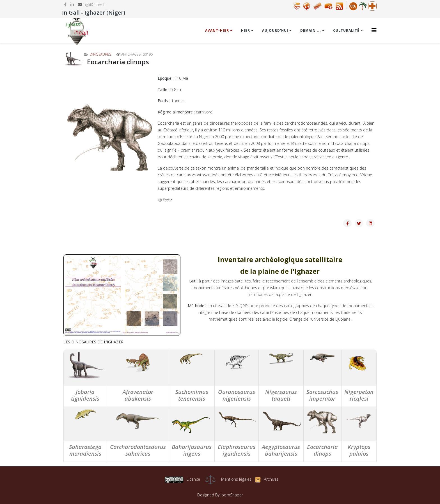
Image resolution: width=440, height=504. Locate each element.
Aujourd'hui (275, 30)
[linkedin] (72, 4)
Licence (182, 479)
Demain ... (311, 30)
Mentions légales (236, 479)
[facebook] (65, 4)
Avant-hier (217, 30)
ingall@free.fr (94, 4)
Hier (246, 30)
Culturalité (346, 30)
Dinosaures (100, 54)
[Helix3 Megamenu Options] (374, 30)
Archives (271, 479)
